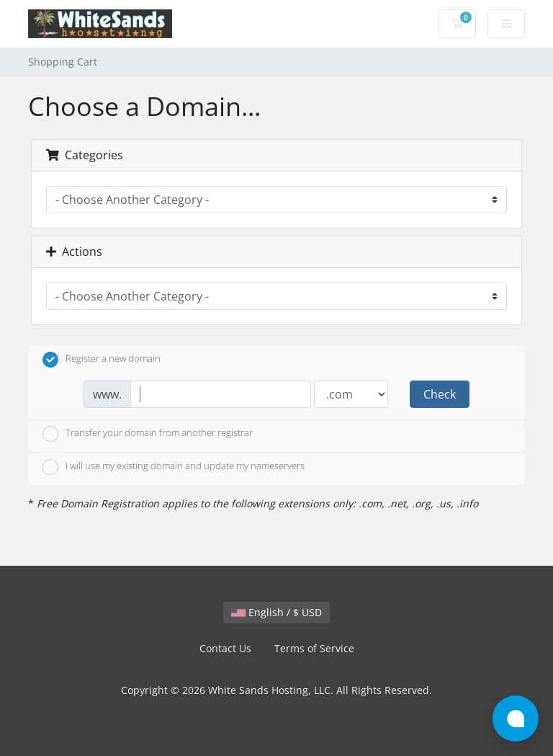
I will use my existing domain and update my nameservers (174, 467)
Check (440, 394)
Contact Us (225, 648)
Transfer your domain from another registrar (148, 434)
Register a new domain (102, 360)
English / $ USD (276, 612)
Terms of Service (314, 648)
